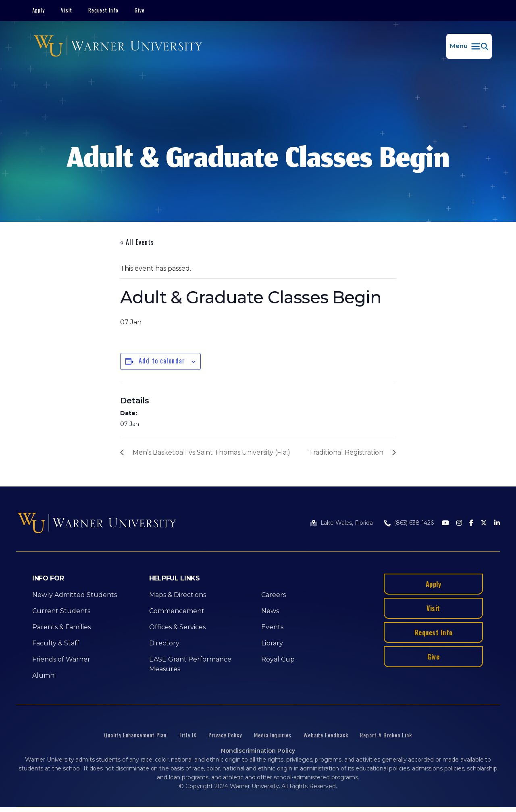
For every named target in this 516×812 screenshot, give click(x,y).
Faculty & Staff (56, 643)
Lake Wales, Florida (347, 523)
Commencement (177, 611)
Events (272, 627)
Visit (67, 10)
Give (140, 10)
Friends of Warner (61, 659)
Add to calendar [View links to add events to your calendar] (162, 361)
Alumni (44, 675)
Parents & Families (61, 627)
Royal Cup (278, 659)
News (270, 611)
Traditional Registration (346, 452)
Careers (274, 595)
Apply (38, 10)
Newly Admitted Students (75, 595)
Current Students (61, 611)
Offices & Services (177, 627)
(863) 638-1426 (414, 523)
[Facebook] (471, 523)
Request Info (104, 10)
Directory (164, 643)
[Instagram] (459, 523)
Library (272, 643)
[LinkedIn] (497, 523)
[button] (469, 46)
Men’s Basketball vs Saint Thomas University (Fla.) (211, 452)
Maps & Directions (178, 595)
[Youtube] (445, 523)
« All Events (137, 242)
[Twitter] (484, 523)
